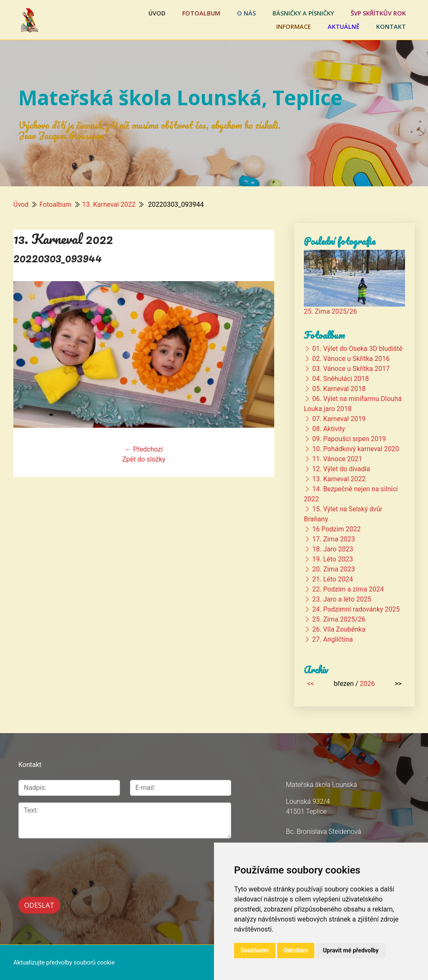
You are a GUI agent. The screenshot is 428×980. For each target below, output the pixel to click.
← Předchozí (144, 449)
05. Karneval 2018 (339, 389)
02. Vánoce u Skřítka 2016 (351, 359)
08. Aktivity (329, 429)
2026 (367, 684)
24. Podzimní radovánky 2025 (356, 609)
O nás (246, 13)
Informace (294, 27)
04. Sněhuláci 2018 (340, 379)
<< (311, 684)
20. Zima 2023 (334, 569)
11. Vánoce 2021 (337, 459)
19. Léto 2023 (332, 559)
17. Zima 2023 (334, 539)
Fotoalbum (201, 13)
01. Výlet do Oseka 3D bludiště (357, 349)
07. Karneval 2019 (339, 419)
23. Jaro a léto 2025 (342, 599)
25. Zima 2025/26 (330, 311)
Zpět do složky (144, 459)
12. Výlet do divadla (341, 469)
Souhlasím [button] (255, 950)
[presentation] (63, 858)
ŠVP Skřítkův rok (378, 13)
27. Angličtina (332, 639)
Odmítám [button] (296, 950)
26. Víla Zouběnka (339, 629)
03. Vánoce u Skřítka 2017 (351, 369)
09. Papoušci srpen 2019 (349, 439)
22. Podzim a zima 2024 (348, 589)
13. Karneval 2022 (109, 204)
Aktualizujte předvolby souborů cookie (64, 962)
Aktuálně (344, 27)
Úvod (157, 13)
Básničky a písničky (303, 13)
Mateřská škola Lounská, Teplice (180, 98)
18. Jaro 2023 (333, 549)
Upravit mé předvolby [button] (350, 950)
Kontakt (391, 27)
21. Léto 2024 (332, 579)
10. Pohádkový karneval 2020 (356, 449)
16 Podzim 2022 (336, 529)
